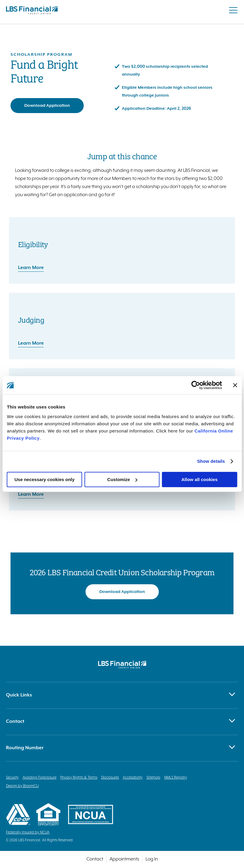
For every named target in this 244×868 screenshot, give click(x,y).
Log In (152, 859)
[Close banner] (235, 385)
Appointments (124, 859)
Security (12, 778)
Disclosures (110, 778)
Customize (122, 479)
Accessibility (133, 778)
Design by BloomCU (22, 786)
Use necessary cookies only (44, 479)
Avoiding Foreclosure (39, 778)
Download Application (47, 106)
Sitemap (153, 778)
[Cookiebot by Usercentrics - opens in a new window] (196, 385)
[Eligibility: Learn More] (122, 263)
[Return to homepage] (32, 12)
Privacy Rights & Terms (79, 778)
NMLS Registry (176, 778)
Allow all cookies (199, 479)
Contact (95, 859)
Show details (211, 461)
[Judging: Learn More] (122, 339)
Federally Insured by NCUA (28, 833)
